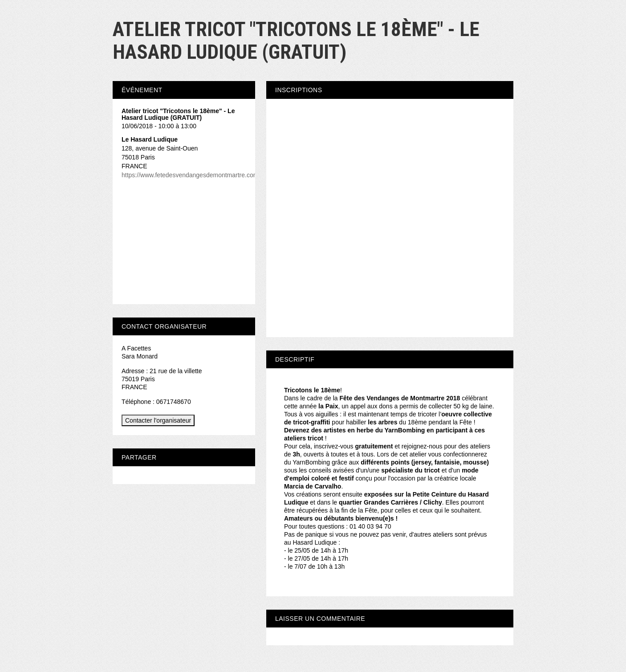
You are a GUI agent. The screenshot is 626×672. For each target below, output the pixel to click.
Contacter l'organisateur (158, 420)
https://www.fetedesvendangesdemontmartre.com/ (191, 175)
